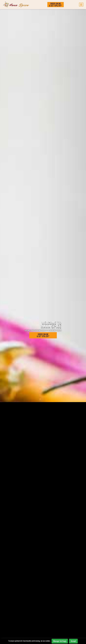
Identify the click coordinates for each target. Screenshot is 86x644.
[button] (40, 116)
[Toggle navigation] (81, 5)
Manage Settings (60, 641)
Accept (73, 641)
